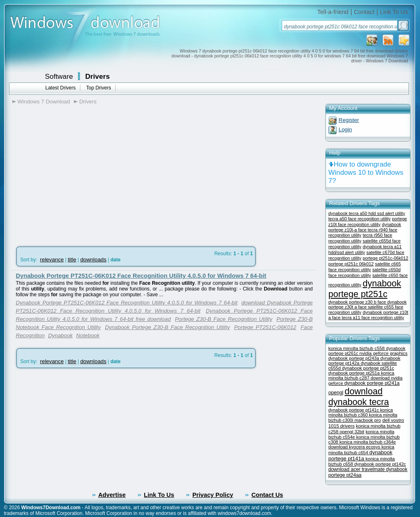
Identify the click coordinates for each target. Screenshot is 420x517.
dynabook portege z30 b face (358, 302)
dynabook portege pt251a (355, 373)
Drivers (98, 76)
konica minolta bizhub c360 (361, 412)
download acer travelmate (357, 469)
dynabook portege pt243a (355, 358)
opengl (336, 393)
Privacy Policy (213, 495)
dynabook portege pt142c (380, 464)
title (72, 260)
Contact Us (267, 495)
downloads (94, 260)
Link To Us (394, 12)
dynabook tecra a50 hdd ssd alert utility (367, 213)
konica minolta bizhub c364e (368, 442)
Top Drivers (99, 88)
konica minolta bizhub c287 (362, 375)
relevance (52, 260)
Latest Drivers (61, 88)
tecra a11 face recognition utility (373, 318)
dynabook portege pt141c (354, 410)
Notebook (88, 335)
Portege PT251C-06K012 (265, 327)
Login (346, 129)
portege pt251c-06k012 (385, 258)
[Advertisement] (81, 173)
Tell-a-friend (333, 12)
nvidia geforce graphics (383, 353)
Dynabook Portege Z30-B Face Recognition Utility (167, 327)
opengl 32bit (352, 432)
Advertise (112, 495)
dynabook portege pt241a (372, 383)
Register (349, 120)
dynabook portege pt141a (361, 455)
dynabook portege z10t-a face (365, 227)
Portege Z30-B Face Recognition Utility (223, 319)
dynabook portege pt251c (365, 289)
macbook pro (368, 420)
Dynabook (60, 335)
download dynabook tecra (359, 397)
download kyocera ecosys (355, 447)
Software (59, 76)
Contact (364, 12)
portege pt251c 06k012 (351, 264)
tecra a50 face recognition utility (360, 219)
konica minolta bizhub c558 (357, 348)
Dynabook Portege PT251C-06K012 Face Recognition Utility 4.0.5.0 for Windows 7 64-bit (141, 276)
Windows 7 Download (44, 102)
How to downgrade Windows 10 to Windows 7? (366, 173)
